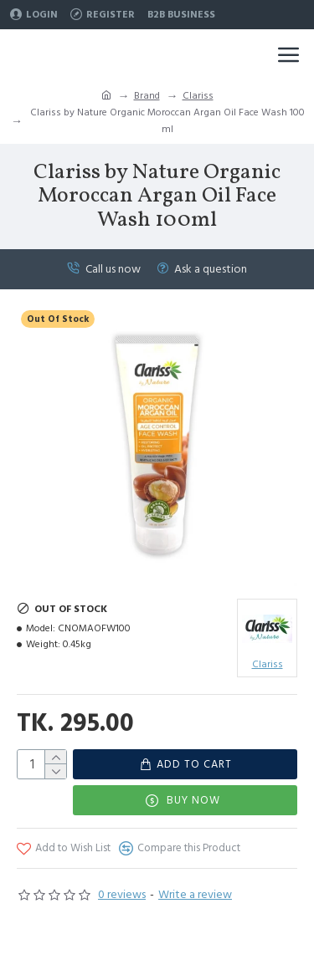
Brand (147, 96)
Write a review (195, 895)
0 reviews (122, 895)
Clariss (198, 96)
